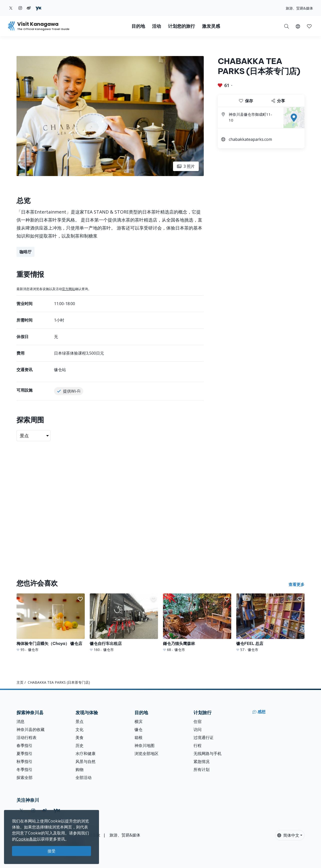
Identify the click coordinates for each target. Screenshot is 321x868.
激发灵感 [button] (211, 26)
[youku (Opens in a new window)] (38, 8)
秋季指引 (24, 761)
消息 (20, 721)
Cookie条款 (26, 839)
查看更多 (296, 584)
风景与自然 (85, 761)
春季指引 (24, 745)
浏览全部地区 (146, 753)
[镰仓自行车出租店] (124, 623)
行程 (197, 745)
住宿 (197, 721)
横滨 (138, 721)
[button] (298, 26)
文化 (79, 729)
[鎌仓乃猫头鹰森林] (197, 623)
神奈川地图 (144, 745)
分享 (278, 101)
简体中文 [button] (288, 835)
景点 (79, 721)
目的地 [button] (138, 26)
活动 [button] (156, 26)
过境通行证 (203, 737)
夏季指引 (24, 753)
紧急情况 (201, 761)
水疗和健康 (85, 753)
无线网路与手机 (207, 753)
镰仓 (138, 729)
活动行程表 (26, 737)
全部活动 (83, 777)
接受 (51, 851)
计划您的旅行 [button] (181, 26)
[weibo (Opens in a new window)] (29, 8)
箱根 (138, 737)
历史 (79, 745)
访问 (197, 729)
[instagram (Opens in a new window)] (20, 8)
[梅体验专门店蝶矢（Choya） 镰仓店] (51, 623)
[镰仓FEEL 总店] (270, 623)
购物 (79, 769)
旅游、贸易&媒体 (299, 8)
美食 (79, 737)
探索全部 (24, 777)
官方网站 (68, 289)
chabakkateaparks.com (250, 139)
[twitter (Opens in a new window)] (11, 8)
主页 (20, 682)
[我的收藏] (309, 26)
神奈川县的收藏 (30, 729)
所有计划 (201, 769)
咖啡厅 (25, 252)
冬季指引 (24, 769)
